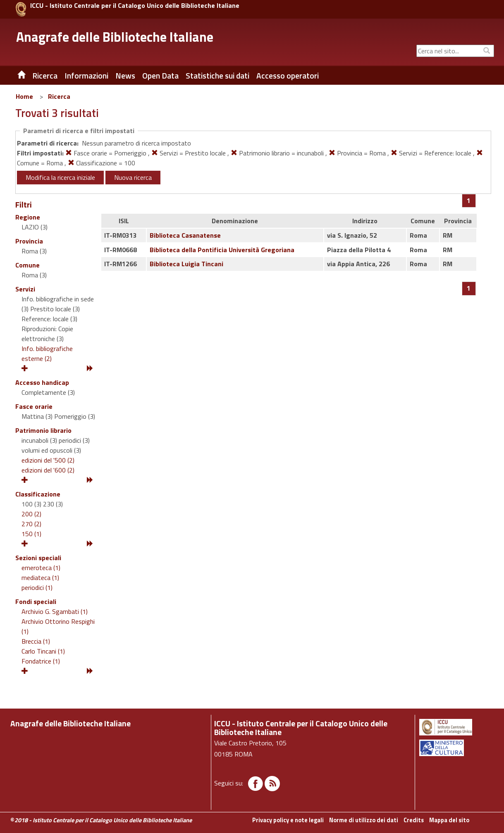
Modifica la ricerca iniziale (60, 177)
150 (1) (31, 534)
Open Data (160, 76)
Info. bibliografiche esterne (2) (47, 353)
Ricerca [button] (45, 76)
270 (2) (31, 524)
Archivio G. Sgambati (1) (55, 611)
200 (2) (31, 514)
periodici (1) (37, 587)
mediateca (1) (40, 578)
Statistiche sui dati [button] (217, 76)
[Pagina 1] (469, 200)
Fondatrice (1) (41, 661)
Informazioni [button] (86, 76)
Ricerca (59, 96)
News (125, 76)
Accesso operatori (288, 76)
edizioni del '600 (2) (48, 470)
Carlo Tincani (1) (43, 651)
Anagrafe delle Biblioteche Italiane (115, 37)
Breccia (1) (36, 641)
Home (24, 96)
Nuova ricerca (133, 177)
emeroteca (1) (41, 568)
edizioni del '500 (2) (48, 460)
